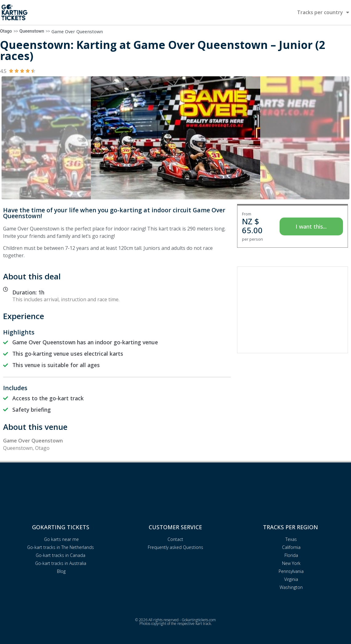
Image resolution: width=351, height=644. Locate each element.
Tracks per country (323, 12)
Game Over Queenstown (77, 32)
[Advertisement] (292, 310)
